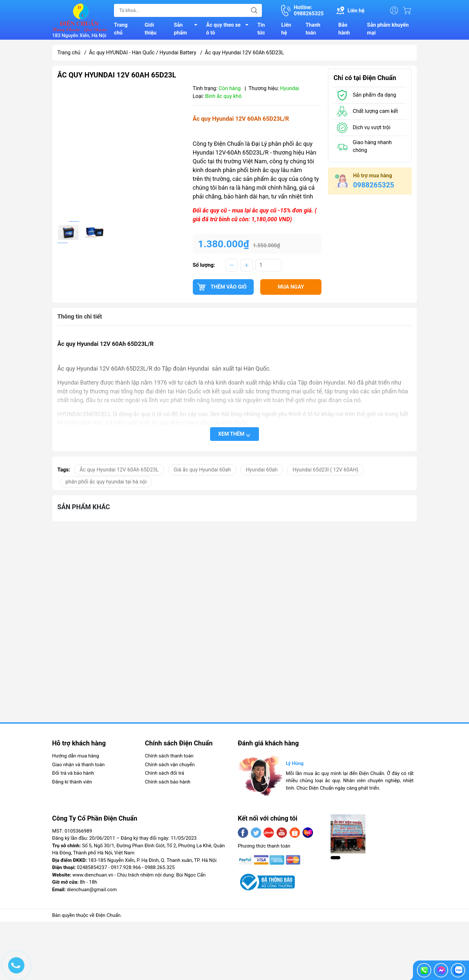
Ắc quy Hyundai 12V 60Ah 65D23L (119, 472)
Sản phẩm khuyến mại (388, 30)
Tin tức (261, 30)
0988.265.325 (160, 869)
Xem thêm (235, 436)
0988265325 (374, 187)
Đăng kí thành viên (72, 784)
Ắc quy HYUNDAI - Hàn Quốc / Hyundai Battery (142, 54)
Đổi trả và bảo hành (73, 775)
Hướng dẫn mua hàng (76, 758)
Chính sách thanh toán (169, 758)
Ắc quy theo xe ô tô (229, 30)
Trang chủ (121, 30)
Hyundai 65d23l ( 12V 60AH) (325, 472)
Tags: (64, 472)
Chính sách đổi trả (164, 775)
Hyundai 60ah (262, 472)
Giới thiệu (150, 30)
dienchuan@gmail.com (92, 892)
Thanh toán (313, 30)
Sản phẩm (187, 30)
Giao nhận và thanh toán (78, 767)
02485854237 (92, 869)
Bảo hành (344, 30)
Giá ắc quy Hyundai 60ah (202, 472)
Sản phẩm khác (84, 509)
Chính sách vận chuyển (170, 767)
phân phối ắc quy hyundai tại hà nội (106, 484)
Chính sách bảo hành (168, 784)
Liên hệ (286, 30)
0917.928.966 (126, 869)
